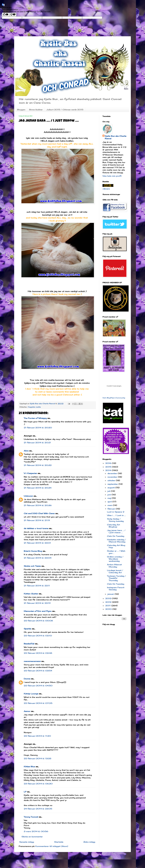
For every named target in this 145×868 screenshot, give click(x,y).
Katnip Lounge (31, 694)
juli (109, 491)
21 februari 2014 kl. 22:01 (37, 543)
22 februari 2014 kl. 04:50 (38, 686)
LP (25, 792)
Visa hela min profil (112, 176)
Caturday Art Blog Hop (116, 546)
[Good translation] (6, 15)
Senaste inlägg (27, 842)
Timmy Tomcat (31, 817)
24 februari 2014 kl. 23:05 (38, 809)
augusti (111, 488)
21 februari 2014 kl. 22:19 (37, 603)
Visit (114, 398)
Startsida (59, 842)
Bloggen (21, 110)
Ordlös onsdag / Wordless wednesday (115, 559)
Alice (26, 451)
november (113, 477)
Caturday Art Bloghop (114, 526)
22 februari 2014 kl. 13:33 (37, 758)
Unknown (28, 496)
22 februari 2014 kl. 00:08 (38, 621)
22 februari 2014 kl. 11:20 (37, 736)
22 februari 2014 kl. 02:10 (38, 636)
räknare (106, 189)
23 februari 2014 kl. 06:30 (38, 784)
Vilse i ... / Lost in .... (116, 515)
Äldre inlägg (89, 842)
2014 (109, 470)
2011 (108, 606)
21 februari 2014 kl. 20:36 (38, 505)
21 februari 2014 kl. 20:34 (38, 488)
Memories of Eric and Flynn (38, 611)
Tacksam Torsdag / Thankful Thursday (116, 578)
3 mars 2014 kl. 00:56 (36, 831)
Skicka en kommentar (32, 837)
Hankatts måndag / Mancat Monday (117, 541)
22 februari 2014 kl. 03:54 (38, 671)
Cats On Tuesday (116, 536)
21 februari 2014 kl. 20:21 (37, 443)
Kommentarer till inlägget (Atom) (52, 846)
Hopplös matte (34, 407)
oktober (112, 480)
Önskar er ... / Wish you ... (116, 552)
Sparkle (28, 629)
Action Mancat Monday (114, 566)
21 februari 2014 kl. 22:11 (37, 586)
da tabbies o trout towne (36, 528)
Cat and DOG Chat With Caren (39, 513)
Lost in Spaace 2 (116, 512)
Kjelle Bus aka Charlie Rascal (116, 137)
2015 (109, 467)
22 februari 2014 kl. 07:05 (38, 703)
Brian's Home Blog (33, 551)
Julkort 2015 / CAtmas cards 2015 (65, 110)
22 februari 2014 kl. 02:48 (38, 653)
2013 (109, 598)
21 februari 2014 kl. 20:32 (38, 465)
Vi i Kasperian (30, 473)
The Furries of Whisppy (35, 418)
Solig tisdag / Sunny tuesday (115, 520)
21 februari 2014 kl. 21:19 (37, 520)
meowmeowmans (32, 661)
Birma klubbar (36, 110)
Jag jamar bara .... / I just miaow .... (116, 531)
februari (112, 509)
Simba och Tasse (32, 566)
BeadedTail (29, 644)
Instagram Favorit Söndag (116, 589)
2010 (109, 609)
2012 (109, 602)
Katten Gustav (31, 594)
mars (110, 505)
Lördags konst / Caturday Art (115, 571)
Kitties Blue (29, 767)
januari (111, 594)
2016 (109, 463)
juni (110, 495)
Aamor (27, 711)
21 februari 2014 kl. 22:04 (38, 558)
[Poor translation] (13, 15)
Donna (27, 679)
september (113, 484)
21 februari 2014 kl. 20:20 (38, 428)
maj (110, 498)
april (110, 502)
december (113, 473)
